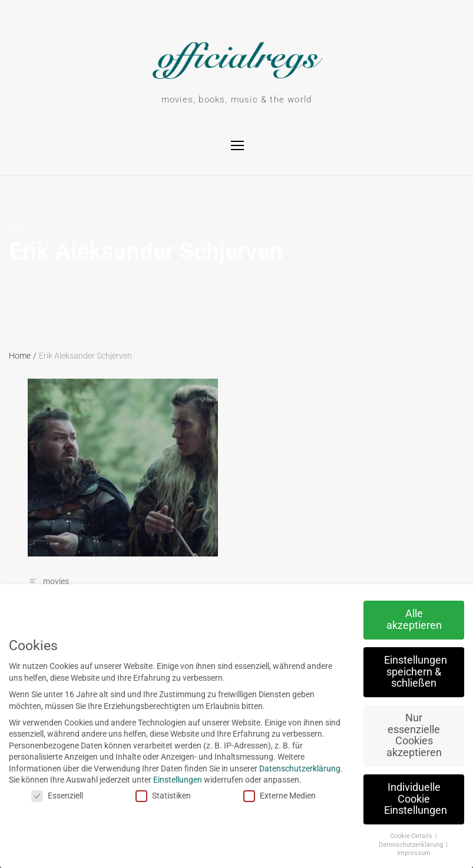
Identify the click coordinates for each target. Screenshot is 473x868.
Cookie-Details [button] (402, 836)
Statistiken (154, 796)
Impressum (404, 853)
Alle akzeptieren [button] (404, 619)
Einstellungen (168, 780)
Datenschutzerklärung (290, 768)
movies (56, 581)
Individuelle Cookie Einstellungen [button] (406, 799)
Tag (16, 227)
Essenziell (48, 796)
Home (23, 356)
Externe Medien (270, 796)
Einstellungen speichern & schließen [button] (406, 672)
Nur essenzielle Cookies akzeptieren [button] (404, 735)
